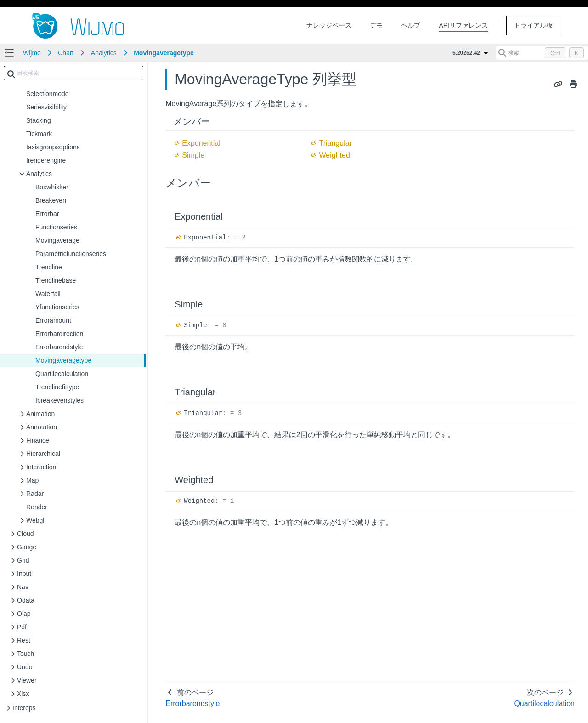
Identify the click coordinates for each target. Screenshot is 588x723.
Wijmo (32, 53)
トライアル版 (533, 25)
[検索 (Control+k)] (542, 53)
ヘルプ (411, 25)
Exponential (201, 143)
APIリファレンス (463, 25)
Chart (66, 53)
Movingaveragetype (164, 53)
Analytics (104, 53)
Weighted (334, 155)
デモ (376, 25)
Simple (193, 155)
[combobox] (73, 73)
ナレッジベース (329, 25)
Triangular (335, 143)
